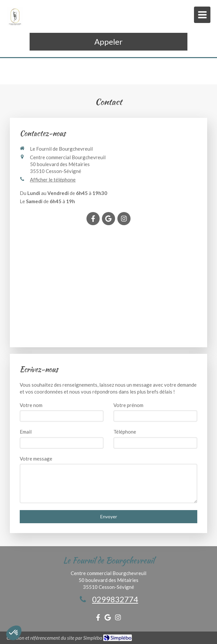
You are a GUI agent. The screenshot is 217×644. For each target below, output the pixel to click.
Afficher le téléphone (53, 180)
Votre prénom (128, 405)
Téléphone (125, 432)
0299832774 (115, 599)
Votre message (36, 459)
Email (26, 432)
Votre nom (31, 405)
